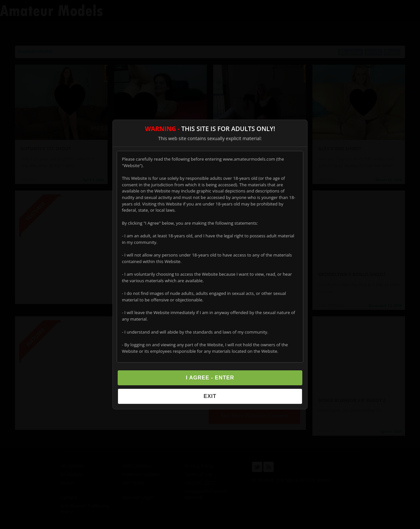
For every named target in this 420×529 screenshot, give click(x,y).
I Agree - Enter (210, 378)
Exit (210, 396)
